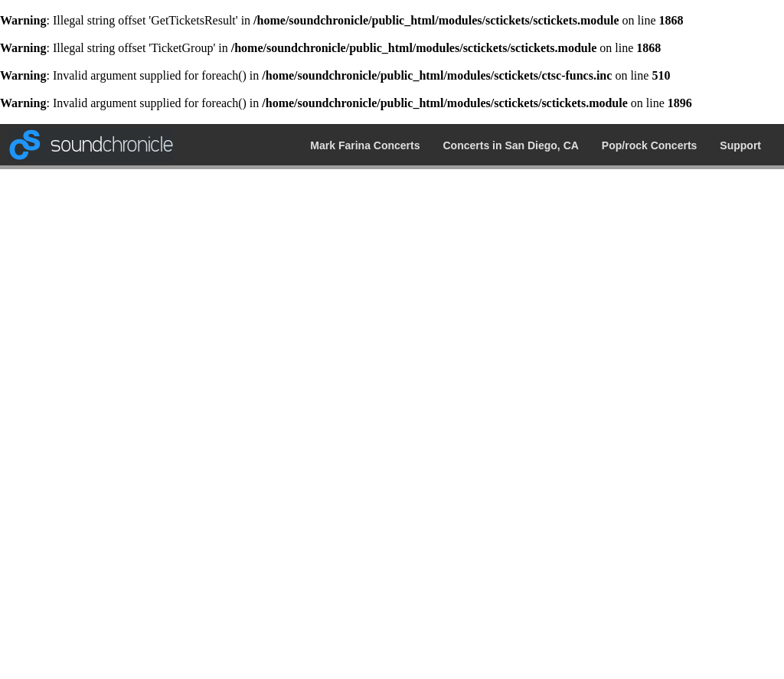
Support (740, 145)
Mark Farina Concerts (365, 145)
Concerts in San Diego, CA (511, 145)
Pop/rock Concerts (649, 145)
